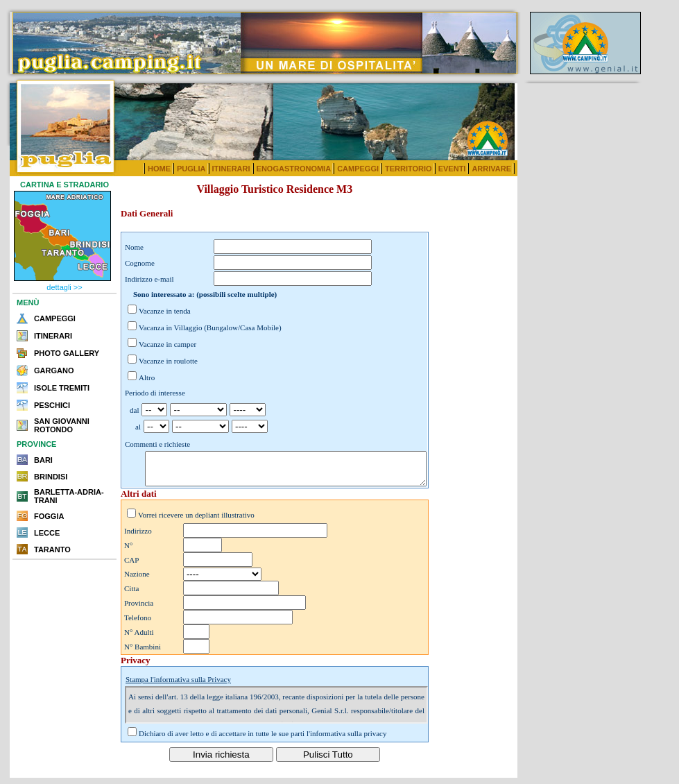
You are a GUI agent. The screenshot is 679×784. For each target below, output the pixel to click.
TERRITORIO (409, 169)
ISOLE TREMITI (62, 388)
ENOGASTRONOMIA (294, 169)
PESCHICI (52, 405)
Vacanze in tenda (165, 311)
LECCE (47, 533)
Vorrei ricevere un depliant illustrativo (196, 521)
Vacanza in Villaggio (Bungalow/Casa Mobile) (210, 327)
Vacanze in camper (167, 344)
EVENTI (452, 169)
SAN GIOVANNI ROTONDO (62, 425)
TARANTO (52, 549)
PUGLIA (191, 169)
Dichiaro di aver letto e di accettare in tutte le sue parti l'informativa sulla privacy (263, 740)
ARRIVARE (491, 169)
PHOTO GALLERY (67, 353)
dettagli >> (64, 287)
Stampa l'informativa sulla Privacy (178, 685)
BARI (43, 460)
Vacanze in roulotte (168, 361)
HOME (159, 169)
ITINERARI (231, 169)
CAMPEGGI (358, 169)
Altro (147, 377)
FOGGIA (49, 516)
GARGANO (54, 370)
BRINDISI (51, 477)
